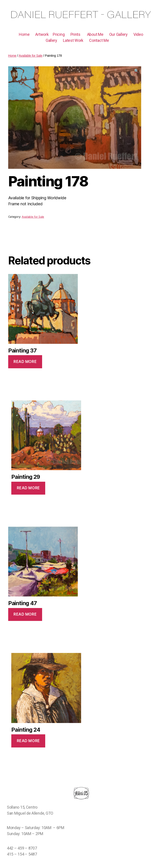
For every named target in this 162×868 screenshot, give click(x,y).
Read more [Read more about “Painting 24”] (28, 741)
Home (24, 34)
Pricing (59, 34)
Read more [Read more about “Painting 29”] (28, 488)
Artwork (42, 34)
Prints (75, 34)
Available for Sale (33, 217)
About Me (95, 34)
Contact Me (99, 40)
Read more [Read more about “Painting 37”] (25, 362)
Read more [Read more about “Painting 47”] (25, 614)
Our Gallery (118, 34)
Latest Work (73, 40)
